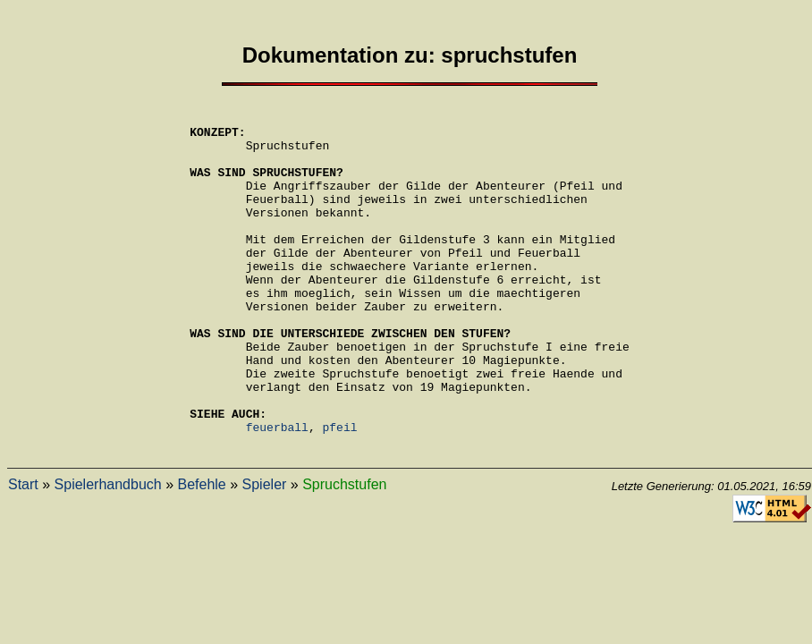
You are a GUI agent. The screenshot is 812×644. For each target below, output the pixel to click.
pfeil (340, 491)
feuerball (277, 491)
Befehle (201, 551)
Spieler (265, 551)
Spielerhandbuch (108, 551)
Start (23, 551)
